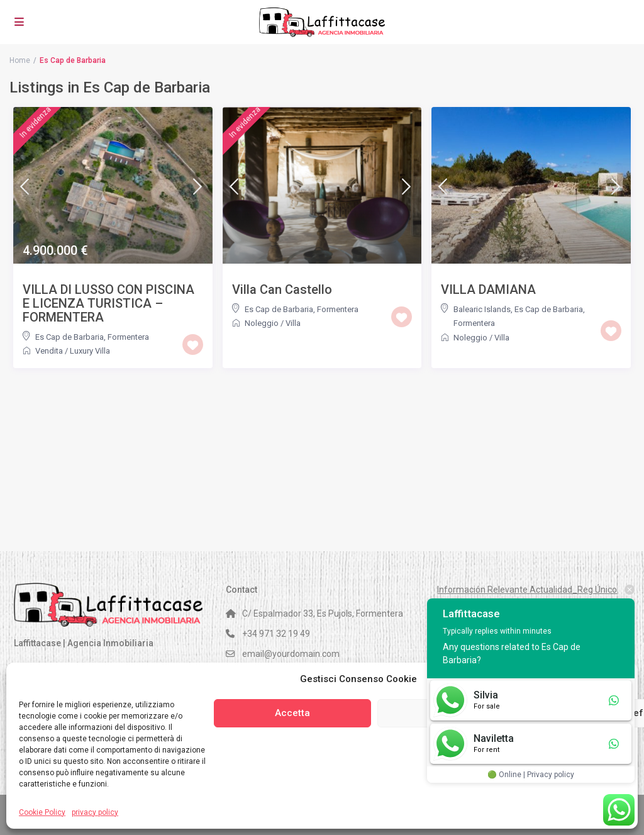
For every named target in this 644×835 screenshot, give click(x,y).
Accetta (292, 713)
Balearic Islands (482, 309)
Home (20, 60)
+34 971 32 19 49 (276, 634)
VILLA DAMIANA (488, 289)
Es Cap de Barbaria (69, 337)
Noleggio (262, 323)
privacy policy (95, 812)
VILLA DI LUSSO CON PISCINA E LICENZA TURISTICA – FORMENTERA (108, 303)
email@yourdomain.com (291, 654)
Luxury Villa (90, 351)
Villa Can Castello (282, 289)
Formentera (128, 337)
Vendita (49, 351)
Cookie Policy (42, 812)
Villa (293, 323)
